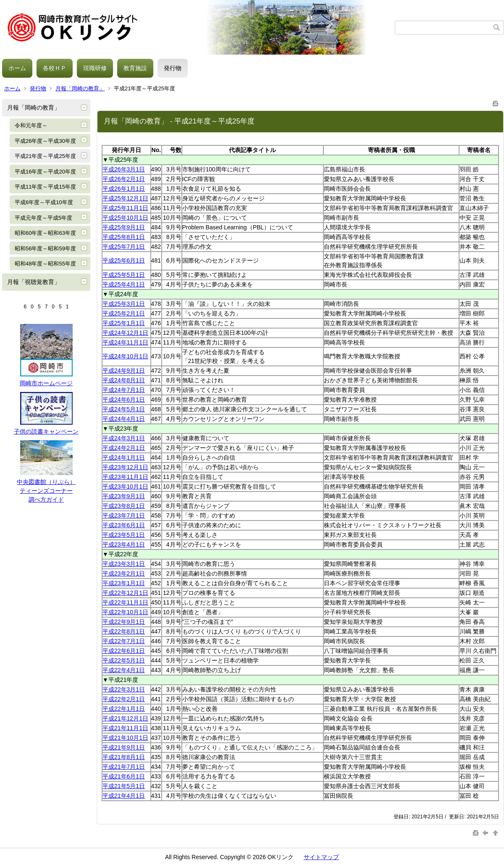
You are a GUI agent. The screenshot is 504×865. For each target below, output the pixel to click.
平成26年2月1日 (124, 179)
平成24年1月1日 (124, 457)
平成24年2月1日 (124, 448)
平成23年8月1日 (124, 506)
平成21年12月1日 (125, 718)
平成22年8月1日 (124, 631)
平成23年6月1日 (124, 525)
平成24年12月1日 (125, 333)
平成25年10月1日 (125, 218)
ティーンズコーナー (46, 491)
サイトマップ (321, 857)
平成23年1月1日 (124, 583)
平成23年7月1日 (124, 515)
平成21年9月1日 (124, 747)
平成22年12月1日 (125, 593)
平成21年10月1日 (125, 738)
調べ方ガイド (46, 500)
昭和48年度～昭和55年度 (45, 264)
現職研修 (95, 68)
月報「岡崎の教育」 (80, 88)
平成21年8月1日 (124, 757)
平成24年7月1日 (124, 390)
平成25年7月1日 (124, 247)
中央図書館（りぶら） (46, 482)
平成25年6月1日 (124, 260)
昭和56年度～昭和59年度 (45, 248)
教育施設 (135, 68)
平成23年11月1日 (125, 477)
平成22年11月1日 (125, 602)
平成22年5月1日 (124, 660)
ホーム (17, 68)
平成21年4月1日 (124, 796)
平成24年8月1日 (124, 380)
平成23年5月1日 (124, 535)
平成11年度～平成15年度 (45, 187)
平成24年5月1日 (124, 409)
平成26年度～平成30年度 (45, 141)
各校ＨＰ (55, 68)
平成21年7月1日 (124, 767)
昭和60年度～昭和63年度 (45, 233)
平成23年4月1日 (124, 544)
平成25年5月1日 (124, 275)
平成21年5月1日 (124, 786)
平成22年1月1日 (124, 709)
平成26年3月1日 (124, 169)
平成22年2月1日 (124, 699)
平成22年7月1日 (124, 641)
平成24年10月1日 (125, 356)
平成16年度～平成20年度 (45, 172)
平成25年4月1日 (124, 284)
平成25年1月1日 (124, 323)
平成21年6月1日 (124, 776)
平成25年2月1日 (124, 313)
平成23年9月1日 (124, 496)
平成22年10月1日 (125, 612)
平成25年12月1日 (125, 198)
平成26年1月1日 (124, 189)
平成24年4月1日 (124, 419)
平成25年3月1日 (124, 304)
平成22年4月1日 (124, 670)
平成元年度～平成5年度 (43, 218)
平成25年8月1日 (124, 237)
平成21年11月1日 (125, 728)
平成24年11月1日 (125, 342)
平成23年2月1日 (124, 573)
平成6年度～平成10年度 (44, 202)
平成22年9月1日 (124, 622)
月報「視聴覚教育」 (34, 282)
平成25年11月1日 (125, 208)
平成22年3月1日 (124, 689)
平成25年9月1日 (124, 227)
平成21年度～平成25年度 (45, 156)
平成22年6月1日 (124, 651)
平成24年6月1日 (124, 400)
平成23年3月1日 (124, 564)
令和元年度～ (31, 125)
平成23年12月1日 (125, 467)
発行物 (173, 68)
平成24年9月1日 (124, 371)
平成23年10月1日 (125, 486)
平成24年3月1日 (124, 438)
